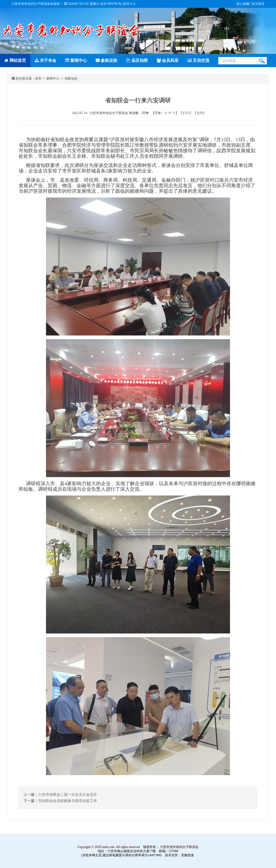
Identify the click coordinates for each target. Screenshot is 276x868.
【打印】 (186, 113)
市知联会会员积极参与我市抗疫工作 (68, 801)
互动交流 (198, 60)
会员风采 (168, 60)
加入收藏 (243, 4)
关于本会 (46, 60)
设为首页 (258, 4)
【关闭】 (200, 113)
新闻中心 (76, 60)
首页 (38, 79)
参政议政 (107, 60)
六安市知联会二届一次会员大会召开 (68, 795)
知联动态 (71, 79)
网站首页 (15, 60)
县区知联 (137, 60)
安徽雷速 (187, 855)
